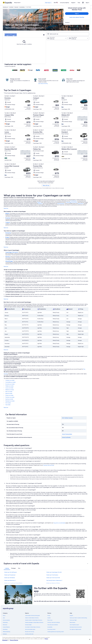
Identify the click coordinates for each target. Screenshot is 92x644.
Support (73, 3)
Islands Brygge (61, 204)
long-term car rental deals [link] (59, 523)
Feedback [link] (5, 634)
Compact (8, 222)
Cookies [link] (49, 618)
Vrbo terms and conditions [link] (53, 625)
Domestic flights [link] (28, 625)
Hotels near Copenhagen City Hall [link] (54, 572)
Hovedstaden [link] (22, 7)
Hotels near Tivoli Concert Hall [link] (53, 578)
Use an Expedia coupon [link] (74, 625)
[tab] (7, 568)
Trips (79, 3)
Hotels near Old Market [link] (10, 578)
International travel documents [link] (76, 627)
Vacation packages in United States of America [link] (34, 622)
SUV (63, 418)
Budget (7, 237)
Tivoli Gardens (73, 201)
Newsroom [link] (5, 625)
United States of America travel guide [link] (32, 616)
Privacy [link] (49, 616)
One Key (6, 374)
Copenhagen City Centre (71, 202)
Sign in (87, 3)
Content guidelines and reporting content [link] (56, 632)
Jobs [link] (4, 618)
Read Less (6, 208)
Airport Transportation (67, 434)
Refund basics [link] (72, 622)
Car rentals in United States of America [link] (33, 627)
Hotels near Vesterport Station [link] (53, 583)
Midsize (7, 213)
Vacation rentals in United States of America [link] (34, 620)
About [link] (4, 616)
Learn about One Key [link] (43, 83)
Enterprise (8, 233)
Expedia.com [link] (5, 7)
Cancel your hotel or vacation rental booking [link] (78, 618)
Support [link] (71, 616)
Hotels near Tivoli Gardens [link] (52, 575)
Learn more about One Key (77, 17)
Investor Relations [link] (6, 627)
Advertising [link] (5, 629)
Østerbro (40, 204)
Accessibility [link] (50, 627)
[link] (77, 22)
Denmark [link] (16, 7)
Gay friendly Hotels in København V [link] (54, 580)
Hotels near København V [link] (10, 580)
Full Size (66, 418)
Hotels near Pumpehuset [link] (10, 575)
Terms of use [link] (50, 620)
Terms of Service (14, 640)
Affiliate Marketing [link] (6, 632)
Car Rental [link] (11, 7)
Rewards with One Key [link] (30, 632)
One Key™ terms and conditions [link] (54, 622)
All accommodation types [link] (30, 629)
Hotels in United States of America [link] (32, 618)
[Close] (90, 639)
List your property (65, 3)
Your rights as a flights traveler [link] (75, 629)
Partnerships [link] (5, 622)
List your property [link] (6, 620)
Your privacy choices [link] (51, 629)
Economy (8, 218)
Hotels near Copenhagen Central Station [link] (13, 583)
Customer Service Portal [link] (48, 465)
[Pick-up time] (57, 38)
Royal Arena (81, 204)
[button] (46, 52)
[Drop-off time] (79, 38)
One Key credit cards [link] (29, 634)
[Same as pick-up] (68, 34)
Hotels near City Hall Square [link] (10, 572)
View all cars (46, 185)
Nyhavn (39, 202)
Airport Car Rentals (66, 437)
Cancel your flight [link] (73, 620)
